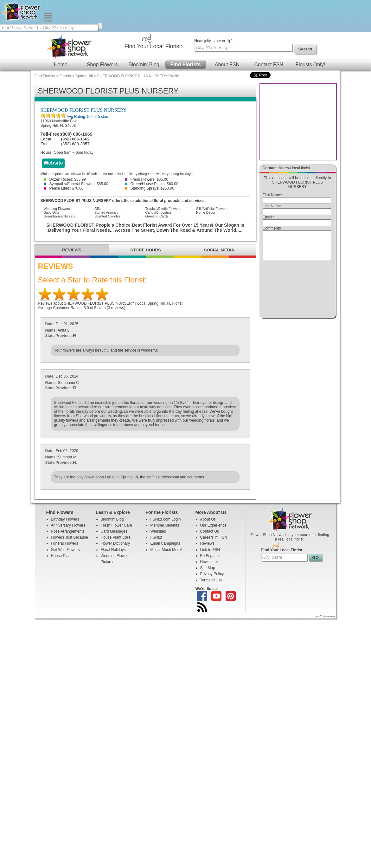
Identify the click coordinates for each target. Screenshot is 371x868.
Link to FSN (210, 550)
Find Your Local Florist (282, 550)
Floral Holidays (113, 550)
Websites (158, 531)
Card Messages (114, 531)
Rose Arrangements (68, 531)
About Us (208, 519)
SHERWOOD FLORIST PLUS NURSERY (84, 110)
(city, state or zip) (214, 41)
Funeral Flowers (65, 543)
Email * (269, 217)
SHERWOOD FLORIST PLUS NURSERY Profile (138, 76)
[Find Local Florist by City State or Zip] (49, 28)
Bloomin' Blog (144, 65)
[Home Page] (22, 21)
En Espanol (210, 556)
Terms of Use (211, 580)
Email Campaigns (165, 543)
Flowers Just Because (70, 537)
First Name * (273, 195)
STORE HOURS (145, 250)
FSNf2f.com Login (166, 519)
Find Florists (186, 65)
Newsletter (209, 562)
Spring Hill (84, 76)
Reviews (207, 543)
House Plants (62, 556)
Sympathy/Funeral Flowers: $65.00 (76, 184)
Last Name (272, 206)
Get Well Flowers (65, 550)
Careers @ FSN (214, 537)
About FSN (227, 65)
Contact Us (210, 531)
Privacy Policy (212, 574)
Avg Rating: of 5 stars (88, 117)
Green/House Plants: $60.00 (152, 184)
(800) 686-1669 (77, 134)
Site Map (208, 568)
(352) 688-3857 (75, 144)
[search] (100, 26)
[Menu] (48, 21)
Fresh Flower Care (116, 525)
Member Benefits (165, 525)
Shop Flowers (102, 65)
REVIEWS (72, 250)
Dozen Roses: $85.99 (65, 179)
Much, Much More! (166, 550)
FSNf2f (156, 537)
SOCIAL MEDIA (219, 250)
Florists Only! (310, 65)
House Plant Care (116, 537)
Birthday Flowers (65, 519)
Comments (272, 228)
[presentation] (297, 291)
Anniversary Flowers (68, 525)
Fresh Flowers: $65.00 (147, 179)
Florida (65, 76)
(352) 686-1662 (75, 139)
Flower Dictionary (115, 543)
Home (61, 65)
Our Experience (213, 525)
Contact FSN (269, 65)
